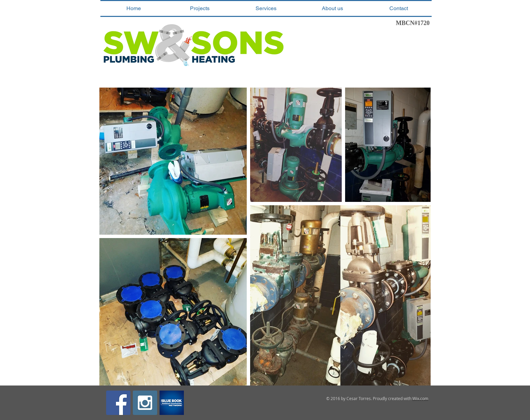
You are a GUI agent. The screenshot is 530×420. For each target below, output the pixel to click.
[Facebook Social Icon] (118, 403)
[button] (200, 8)
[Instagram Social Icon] (145, 403)
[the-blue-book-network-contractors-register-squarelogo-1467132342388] (172, 403)
